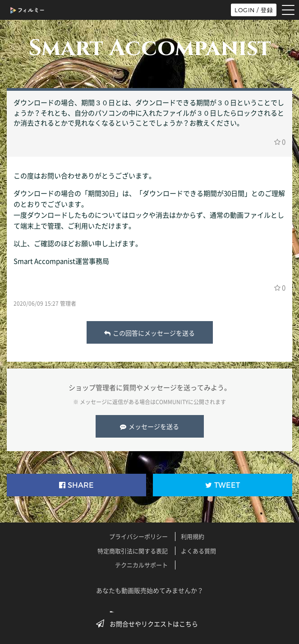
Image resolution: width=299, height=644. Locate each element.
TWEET (223, 485)
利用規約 (193, 536)
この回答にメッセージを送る (149, 333)
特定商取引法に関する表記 (133, 551)
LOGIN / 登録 (254, 10)
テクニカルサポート (141, 565)
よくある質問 (198, 551)
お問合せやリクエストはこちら (150, 624)
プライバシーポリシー (138, 536)
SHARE (76, 485)
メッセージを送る (149, 426)
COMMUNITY (172, 402)
